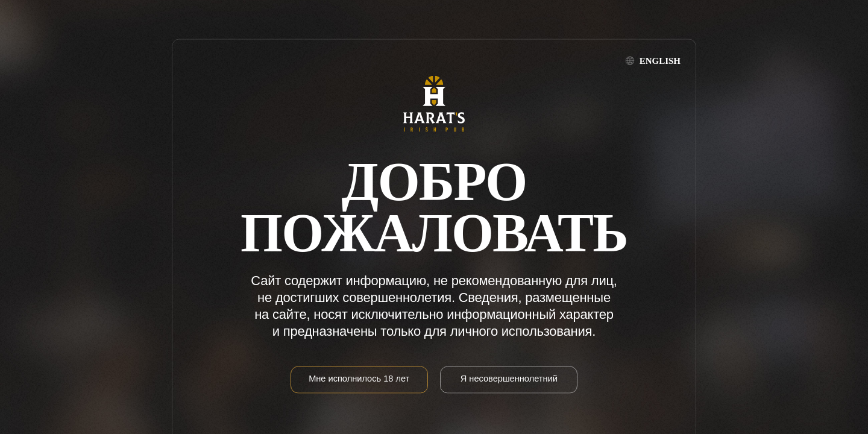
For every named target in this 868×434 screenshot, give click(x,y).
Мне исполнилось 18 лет (359, 378)
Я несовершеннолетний (509, 378)
